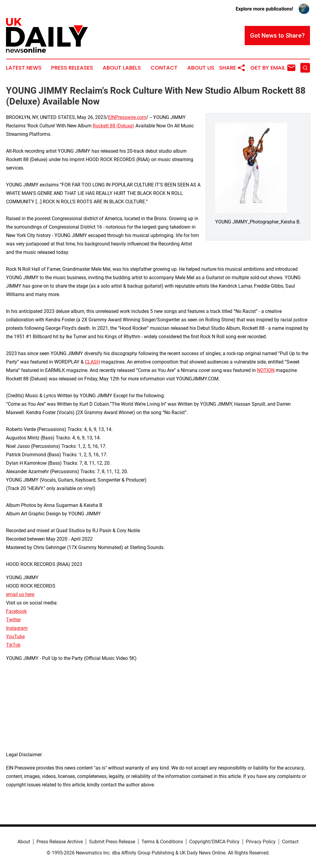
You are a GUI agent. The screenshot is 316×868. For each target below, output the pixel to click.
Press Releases (72, 68)
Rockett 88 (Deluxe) (113, 126)
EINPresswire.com (127, 117)
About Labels (122, 68)
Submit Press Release (112, 842)
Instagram (17, 628)
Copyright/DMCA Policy (214, 842)
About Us (201, 68)
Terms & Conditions (162, 842)
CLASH (92, 362)
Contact (164, 68)
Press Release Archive (60, 842)
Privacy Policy (261, 842)
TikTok (13, 645)
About (24, 842)
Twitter (13, 620)
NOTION (266, 370)
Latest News (24, 68)
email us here (20, 594)
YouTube (15, 637)
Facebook (16, 611)
